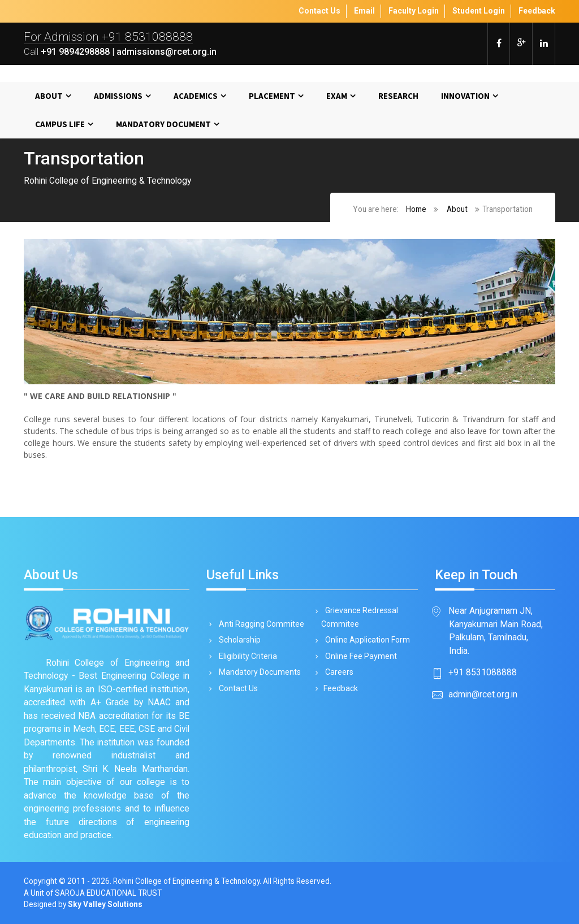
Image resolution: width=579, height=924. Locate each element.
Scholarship (238, 640)
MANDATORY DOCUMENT (163, 124)
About (49, 96)
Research (398, 96)
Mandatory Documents (258, 672)
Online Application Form (366, 640)
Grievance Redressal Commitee (360, 617)
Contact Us (236, 688)
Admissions (118, 96)
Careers (337, 672)
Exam (337, 96)
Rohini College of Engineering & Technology (186, 881)
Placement (272, 96)
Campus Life (60, 124)
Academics (196, 96)
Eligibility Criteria (246, 656)
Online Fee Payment (359, 656)
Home (416, 209)
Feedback (340, 688)
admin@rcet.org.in (483, 694)
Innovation (465, 96)
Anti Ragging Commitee (260, 624)
